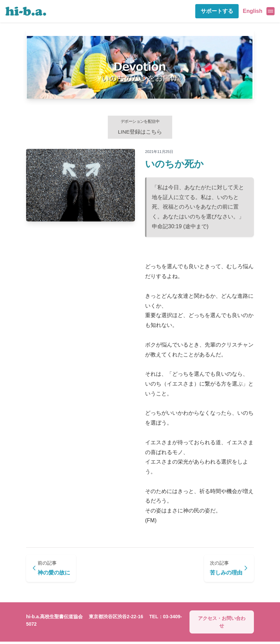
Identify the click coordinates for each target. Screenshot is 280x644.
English (253, 11)
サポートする (217, 11)
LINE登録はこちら (140, 127)
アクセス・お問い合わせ (222, 624)
